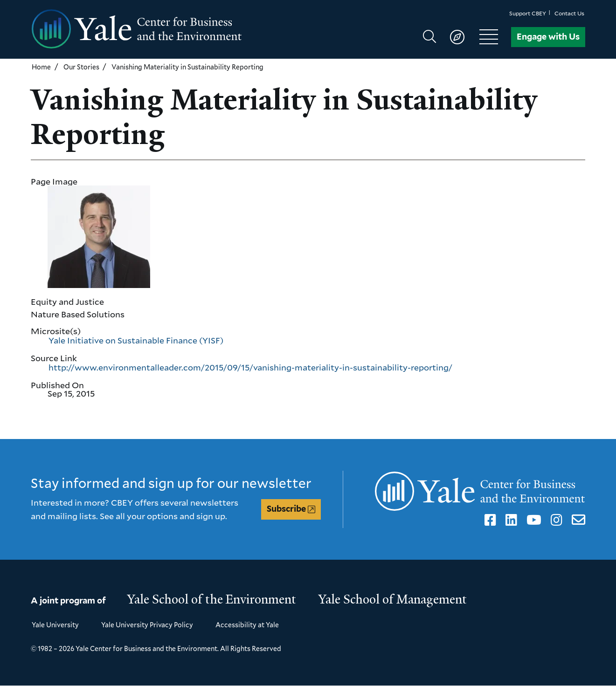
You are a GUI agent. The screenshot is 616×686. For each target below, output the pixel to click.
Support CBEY (528, 13)
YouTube (532, 520)
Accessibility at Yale (247, 625)
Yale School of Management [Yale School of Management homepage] (393, 599)
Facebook (489, 520)
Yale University (55, 625)
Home (41, 67)
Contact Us (569, 13)
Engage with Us (548, 37)
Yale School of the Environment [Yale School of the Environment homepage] (212, 599)
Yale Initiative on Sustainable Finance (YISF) (136, 340)
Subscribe (286, 509)
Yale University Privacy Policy (147, 625)
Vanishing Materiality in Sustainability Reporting (187, 67)
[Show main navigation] (465, 37)
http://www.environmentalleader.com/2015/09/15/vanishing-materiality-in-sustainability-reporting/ (250, 367)
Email (577, 520)
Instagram (555, 520)
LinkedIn (510, 520)
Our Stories (81, 67)
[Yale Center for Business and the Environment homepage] (169, 29)
